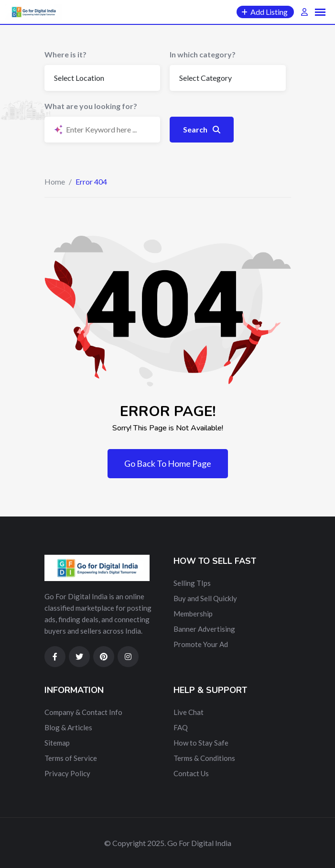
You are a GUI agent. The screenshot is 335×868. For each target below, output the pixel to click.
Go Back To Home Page (168, 463)
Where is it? (65, 54)
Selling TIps (192, 583)
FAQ (181, 727)
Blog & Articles (68, 727)
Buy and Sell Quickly (205, 598)
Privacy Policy (67, 773)
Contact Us (191, 773)
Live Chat (189, 712)
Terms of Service (71, 758)
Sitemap (57, 743)
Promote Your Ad (201, 644)
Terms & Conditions (204, 758)
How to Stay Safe (201, 743)
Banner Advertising (204, 629)
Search (202, 129)
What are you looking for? (91, 106)
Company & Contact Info (83, 712)
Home (55, 181)
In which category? (203, 54)
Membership (193, 614)
